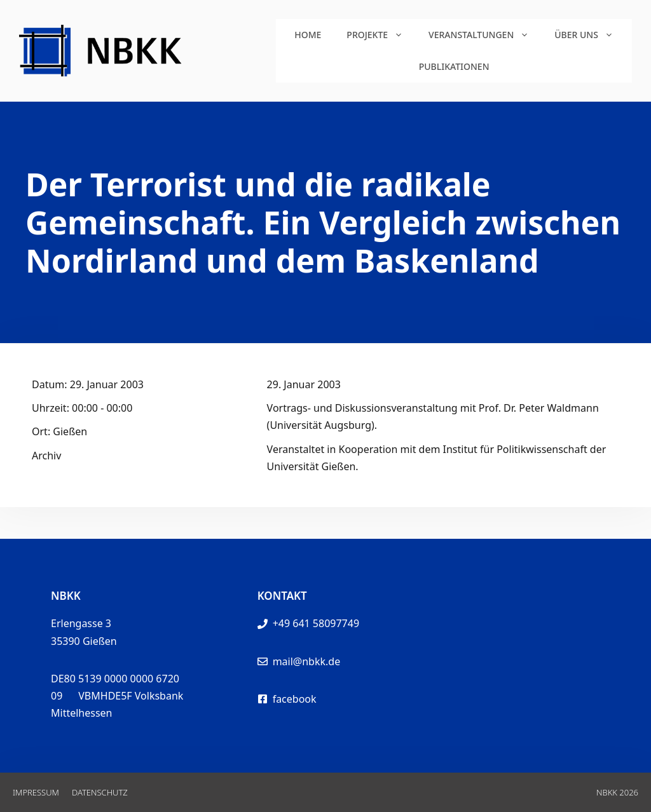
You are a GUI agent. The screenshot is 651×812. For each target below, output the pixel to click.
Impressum (36, 792)
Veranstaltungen (485, 35)
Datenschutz (100, 792)
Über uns (590, 35)
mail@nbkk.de (307, 661)
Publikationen (454, 66)
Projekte (381, 35)
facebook (295, 699)
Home (308, 35)
